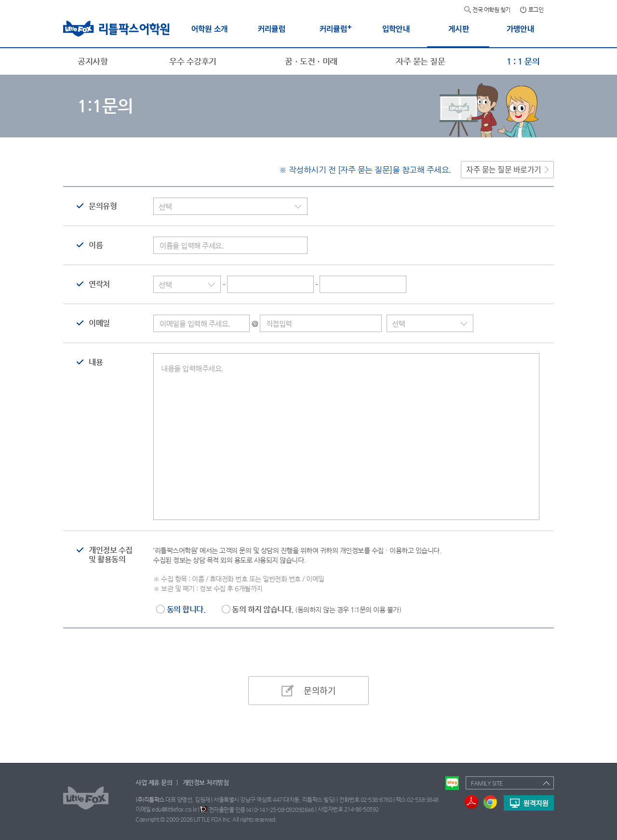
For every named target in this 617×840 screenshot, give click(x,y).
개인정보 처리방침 (206, 782)
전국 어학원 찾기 (491, 10)
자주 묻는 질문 (420, 61)
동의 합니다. (186, 609)
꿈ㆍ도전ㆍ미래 (311, 61)
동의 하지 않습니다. (316, 609)
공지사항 (93, 61)
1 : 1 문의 (523, 61)
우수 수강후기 (193, 61)
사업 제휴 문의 (154, 782)
